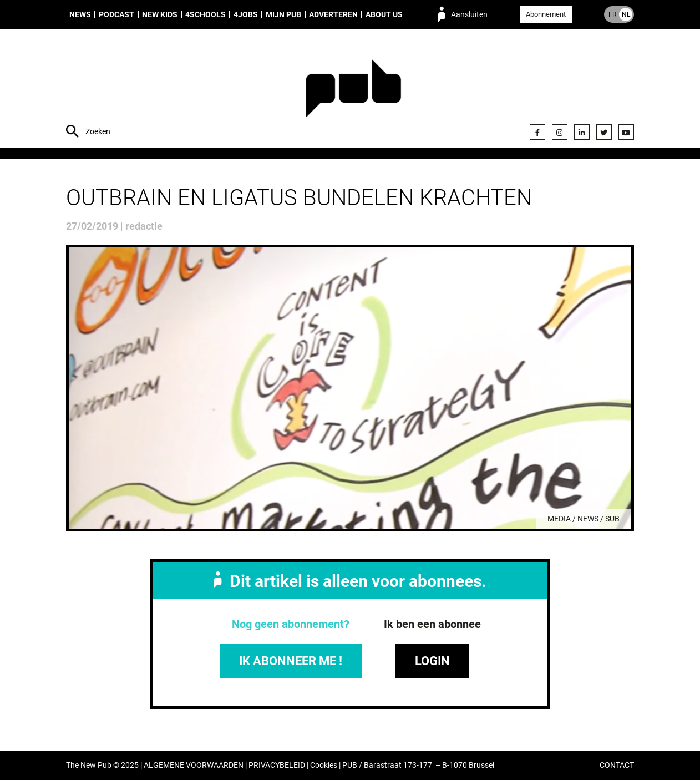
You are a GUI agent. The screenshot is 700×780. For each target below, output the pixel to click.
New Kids (160, 14)
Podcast (116, 14)
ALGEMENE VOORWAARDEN (194, 765)
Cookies (324, 765)
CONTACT (617, 765)
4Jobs (246, 14)
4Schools (206, 14)
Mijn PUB (283, 14)
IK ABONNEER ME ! (291, 661)
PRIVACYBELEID (277, 765)
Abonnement (546, 14)
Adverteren (333, 14)
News (80, 14)
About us (384, 14)
